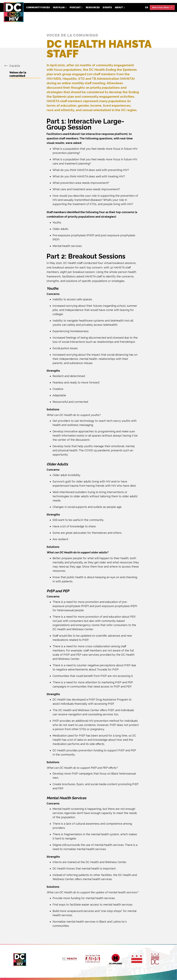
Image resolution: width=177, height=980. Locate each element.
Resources (93, 7)
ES (147, 7)
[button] (60, 7)
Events (107, 7)
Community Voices (38, 7)
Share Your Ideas (160, 7)
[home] (14, 12)
